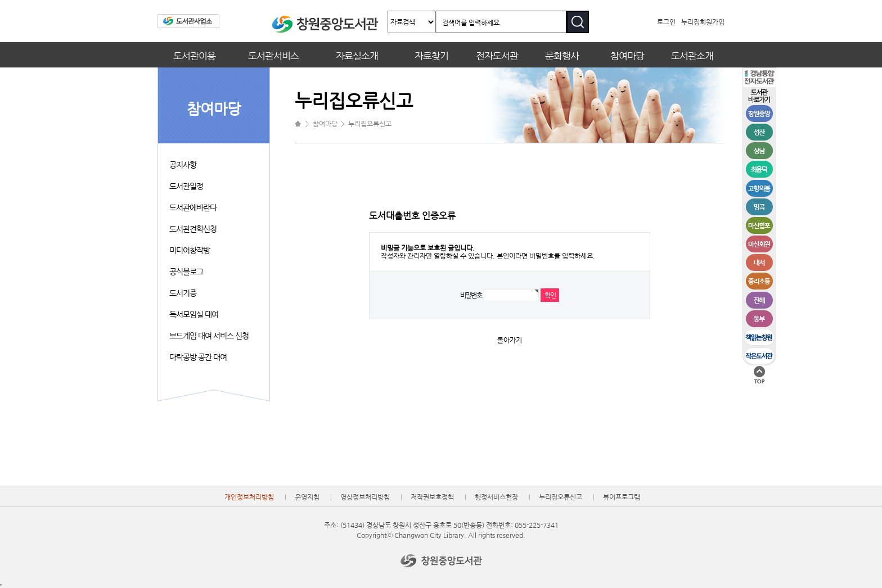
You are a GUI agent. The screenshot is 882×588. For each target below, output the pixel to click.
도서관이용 (194, 56)
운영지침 (307, 497)
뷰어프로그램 (622, 497)
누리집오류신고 (561, 497)
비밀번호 (471, 295)
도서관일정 (186, 186)
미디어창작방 (190, 250)
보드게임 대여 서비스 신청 (209, 336)
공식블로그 (186, 272)
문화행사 (562, 56)
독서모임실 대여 (194, 314)
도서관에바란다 (193, 207)
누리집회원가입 (703, 22)
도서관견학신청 (193, 229)
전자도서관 (497, 56)
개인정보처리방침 (249, 497)
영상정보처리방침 (365, 497)
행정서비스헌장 (496, 497)
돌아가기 (510, 340)
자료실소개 (357, 56)
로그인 (666, 22)
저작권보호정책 (432, 497)
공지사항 (183, 165)
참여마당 (627, 56)
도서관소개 (692, 56)
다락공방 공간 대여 (198, 357)
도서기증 (183, 293)
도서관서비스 (273, 56)
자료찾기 (431, 56)
